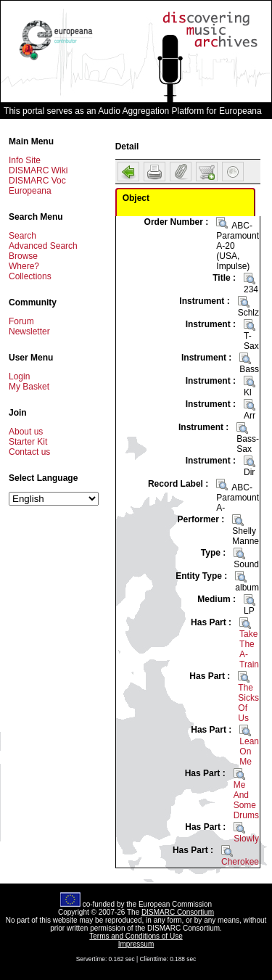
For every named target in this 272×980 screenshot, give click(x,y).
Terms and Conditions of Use (136, 936)
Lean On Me (249, 752)
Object (136, 198)
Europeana (30, 191)
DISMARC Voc (37, 181)
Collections (30, 276)
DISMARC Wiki (38, 170)
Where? (24, 266)
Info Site (25, 160)
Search (22, 236)
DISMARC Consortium (178, 912)
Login (19, 376)
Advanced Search (43, 246)
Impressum (136, 944)
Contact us (29, 452)
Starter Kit (28, 442)
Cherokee (240, 862)
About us (26, 432)
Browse (23, 256)
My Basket (29, 387)
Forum (21, 321)
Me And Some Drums (246, 800)
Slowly (246, 839)
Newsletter (29, 332)
